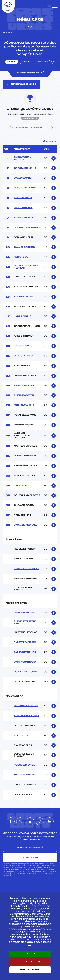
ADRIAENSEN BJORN (27, 716)
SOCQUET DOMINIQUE (28, 227)
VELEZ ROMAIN (23, 198)
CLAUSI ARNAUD (24, 356)
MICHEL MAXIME (24, 405)
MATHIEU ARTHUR (25, 775)
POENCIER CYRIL (24, 765)
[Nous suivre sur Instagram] (30, 821)
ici (11, 875)
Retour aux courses (21, 84)
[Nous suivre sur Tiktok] (40, 821)
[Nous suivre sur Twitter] (20, 821)
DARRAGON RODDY (25, 662)
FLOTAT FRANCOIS (25, 642)
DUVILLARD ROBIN (25, 672)
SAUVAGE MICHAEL (26, 525)
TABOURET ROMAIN (26, 652)
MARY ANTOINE (23, 208)
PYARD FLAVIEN (24, 297)
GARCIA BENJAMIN (26, 168)
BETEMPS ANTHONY (26, 706)
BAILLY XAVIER (23, 178)
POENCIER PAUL (24, 218)
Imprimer (50, 141)
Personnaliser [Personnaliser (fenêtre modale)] (30, 970)
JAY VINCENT (22, 486)
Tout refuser (30, 962)
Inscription (30, 857)
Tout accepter (30, 954)
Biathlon (26, 62)
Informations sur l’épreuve (30, 128)
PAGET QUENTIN (24, 386)
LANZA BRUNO (23, 316)
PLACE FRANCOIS (25, 188)
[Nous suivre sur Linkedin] (50, 821)
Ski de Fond (42, 62)
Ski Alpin (12, 62)
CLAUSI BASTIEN (24, 247)
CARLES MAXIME (24, 613)
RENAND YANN (23, 257)
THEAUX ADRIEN (24, 395)
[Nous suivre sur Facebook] (11, 821)
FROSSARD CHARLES (27, 569)
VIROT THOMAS (23, 346)
